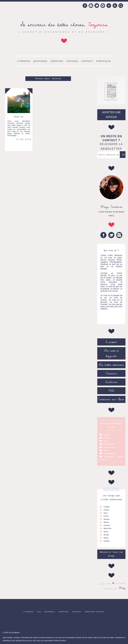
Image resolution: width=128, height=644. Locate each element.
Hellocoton (103, 6)
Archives (111, 382)
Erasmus (111, 373)
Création (57, 61)
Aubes (106, 538)
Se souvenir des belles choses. (64, 25)
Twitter (97, 6)
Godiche (107, 435)
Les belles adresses (111, 365)
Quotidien (40, 61)
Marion (106, 522)
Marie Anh (107, 528)
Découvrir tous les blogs (111, 554)
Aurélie (106, 535)
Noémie (107, 519)
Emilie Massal (109, 444)
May (122, 588)
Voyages (72, 61)
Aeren (106, 532)
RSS (115, 6)
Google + (109, 6)
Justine (106, 510)
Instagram (91, 6)
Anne (106, 450)
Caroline (107, 525)
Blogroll (50, 612)
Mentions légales (95, 612)
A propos (24, 61)
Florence (107, 438)
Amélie (106, 441)
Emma (106, 516)
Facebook (85, 6)
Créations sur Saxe (111, 399)
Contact (87, 61)
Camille (106, 507)
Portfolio (104, 61)
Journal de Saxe (110, 447)
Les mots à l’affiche (111, 353)
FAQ (111, 391)
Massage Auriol (109, 453)
